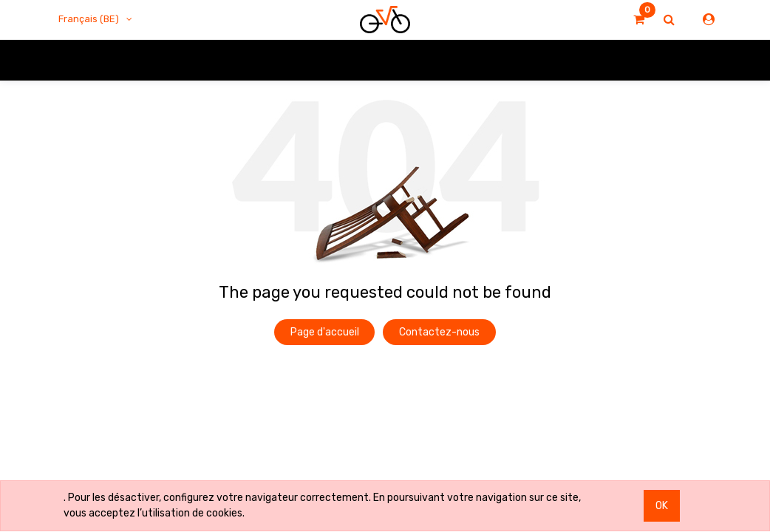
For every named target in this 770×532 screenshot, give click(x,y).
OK (662, 506)
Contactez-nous (439, 332)
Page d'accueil (325, 332)
